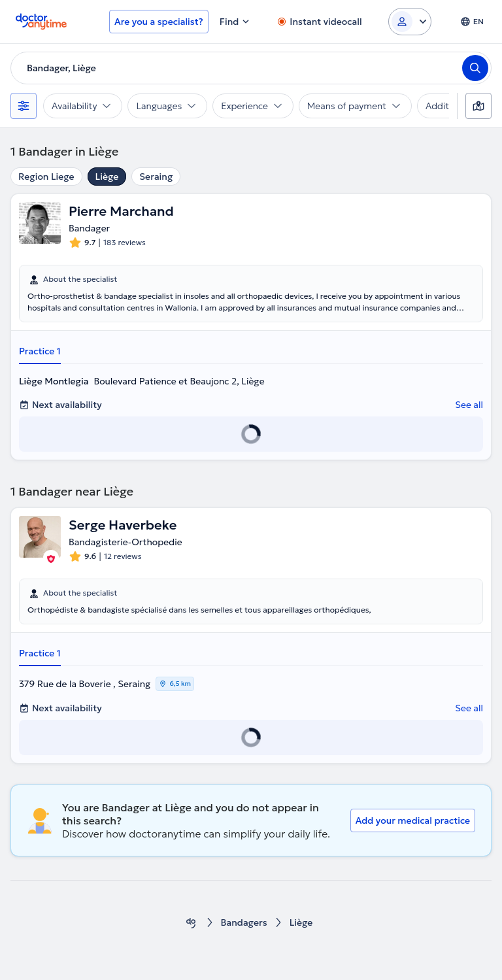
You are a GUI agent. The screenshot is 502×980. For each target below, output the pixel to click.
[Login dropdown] (410, 22)
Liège (107, 177)
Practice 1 (40, 351)
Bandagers (244, 923)
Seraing (156, 177)
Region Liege (46, 177)
